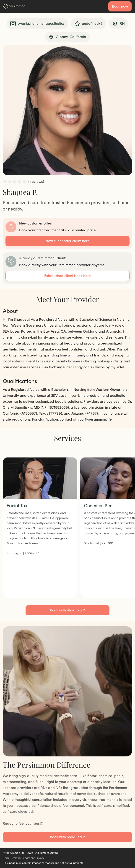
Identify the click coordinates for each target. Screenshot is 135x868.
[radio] (5, 182)
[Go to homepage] (14, 6)
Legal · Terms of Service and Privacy (24, 858)
